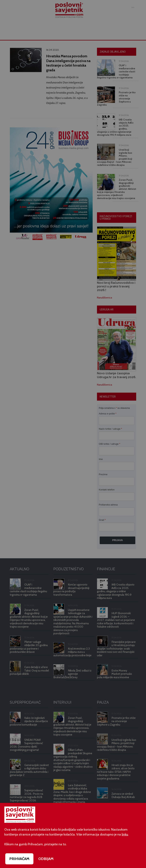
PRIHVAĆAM (19, 859)
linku (125, 834)
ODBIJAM (46, 859)
